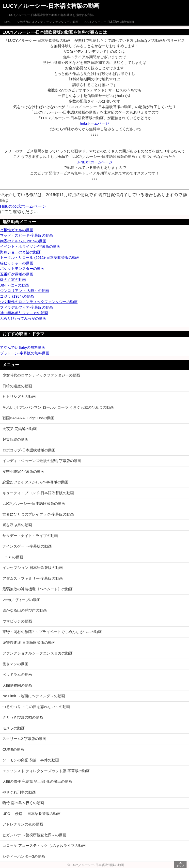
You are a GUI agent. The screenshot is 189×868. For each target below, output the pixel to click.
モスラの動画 (14, 728)
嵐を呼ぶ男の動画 (17, 525)
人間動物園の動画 (17, 685)
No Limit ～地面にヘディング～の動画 (34, 696)
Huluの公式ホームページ (23, 206)
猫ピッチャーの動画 (17, 263)
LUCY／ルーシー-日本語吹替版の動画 (109, 22)
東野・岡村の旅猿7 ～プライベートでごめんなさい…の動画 (52, 632)
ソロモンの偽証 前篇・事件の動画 (31, 760)
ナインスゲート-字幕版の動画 (27, 546)
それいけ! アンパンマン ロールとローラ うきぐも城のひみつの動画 (58, 407)
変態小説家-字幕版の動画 (23, 471)
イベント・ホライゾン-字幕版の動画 (30, 246)
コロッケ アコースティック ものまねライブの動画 (44, 846)
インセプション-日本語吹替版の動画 (33, 568)
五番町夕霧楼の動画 (17, 274)
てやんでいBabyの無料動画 (23, 347)
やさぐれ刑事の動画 (19, 792)
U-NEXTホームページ (94, 162)
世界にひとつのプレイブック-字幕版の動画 (38, 514)
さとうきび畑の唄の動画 (23, 717)
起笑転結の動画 (15, 439)
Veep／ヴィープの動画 (21, 600)
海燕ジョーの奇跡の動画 (20, 252)
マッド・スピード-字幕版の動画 (26, 235)
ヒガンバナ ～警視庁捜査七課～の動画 (34, 835)
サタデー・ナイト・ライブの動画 (30, 536)
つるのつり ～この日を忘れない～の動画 (36, 707)
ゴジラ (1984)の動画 (17, 296)
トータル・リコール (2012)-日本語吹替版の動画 (40, 257)
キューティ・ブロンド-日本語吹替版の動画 (38, 493)
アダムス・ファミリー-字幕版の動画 (33, 578)
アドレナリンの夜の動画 (23, 824)
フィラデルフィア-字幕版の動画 (26, 307)
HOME (7, 22)
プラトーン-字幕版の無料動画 (25, 353)
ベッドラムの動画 (17, 674)
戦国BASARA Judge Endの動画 (28, 418)
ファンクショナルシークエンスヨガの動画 (38, 653)
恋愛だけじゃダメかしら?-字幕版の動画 (35, 482)
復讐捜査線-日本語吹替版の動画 (29, 643)
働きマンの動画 (15, 664)
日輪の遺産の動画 (17, 386)
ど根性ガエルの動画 (17, 230)
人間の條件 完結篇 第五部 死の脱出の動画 (37, 781)
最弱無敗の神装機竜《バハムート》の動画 (38, 589)
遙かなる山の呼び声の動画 (25, 610)
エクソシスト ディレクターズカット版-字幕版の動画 (46, 771)
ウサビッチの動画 (17, 621)
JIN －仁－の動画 (14, 285)
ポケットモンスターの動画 (22, 268)
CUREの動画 (13, 749)
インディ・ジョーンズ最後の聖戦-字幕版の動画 (42, 461)
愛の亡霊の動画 (13, 280)
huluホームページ (94, 123)
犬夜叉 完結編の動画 (20, 429)
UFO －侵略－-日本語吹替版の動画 (31, 814)
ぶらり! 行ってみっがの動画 (23, 318)
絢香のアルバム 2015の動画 (23, 241)
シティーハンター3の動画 (24, 856)
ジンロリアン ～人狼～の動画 (24, 291)
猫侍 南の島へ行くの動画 (23, 803)
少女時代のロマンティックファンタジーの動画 (47, 22)
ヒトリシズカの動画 (19, 397)
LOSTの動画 (13, 557)
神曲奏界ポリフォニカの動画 (24, 313)
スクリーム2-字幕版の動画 (24, 739)
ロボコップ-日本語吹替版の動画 (29, 450)
